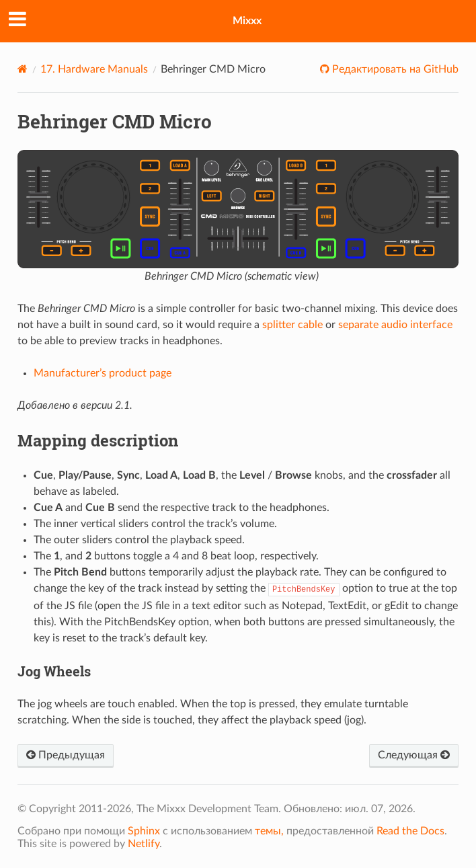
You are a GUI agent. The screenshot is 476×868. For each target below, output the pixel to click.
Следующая (414, 755)
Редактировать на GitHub (394, 69)
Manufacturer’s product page (103, 373)
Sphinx (144, 831)
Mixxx (247, 21)
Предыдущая (66, 755)
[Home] (23, 69)
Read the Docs (410, 831)
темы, (269, 831)
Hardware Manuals (94, 69)
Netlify (144, 844)
